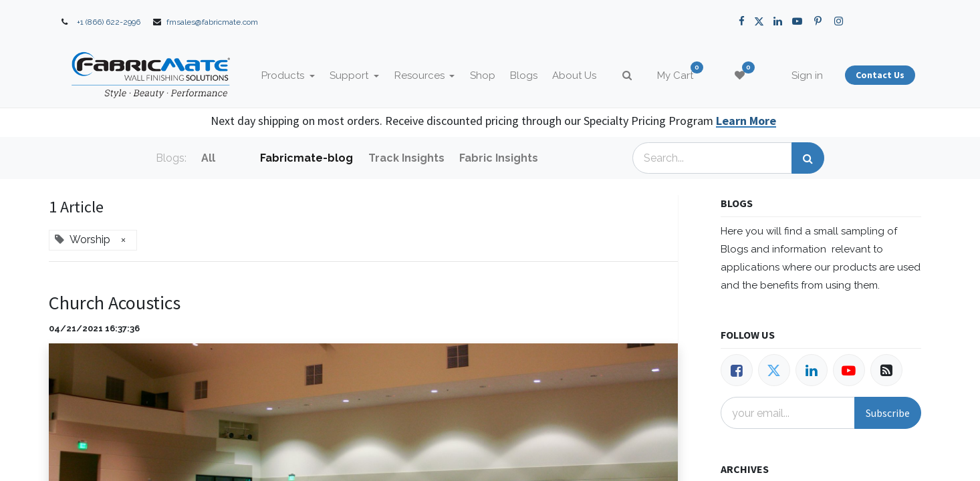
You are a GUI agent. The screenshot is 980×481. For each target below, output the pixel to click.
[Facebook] (737, 370)
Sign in (807, 75)
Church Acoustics (115, 303)
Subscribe (888, 413)
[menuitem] (483, 76)
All (208, 158)
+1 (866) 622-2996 (109, 22)
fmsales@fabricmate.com (212, 22)
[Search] (808, 158)
